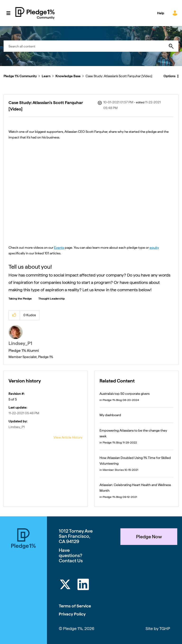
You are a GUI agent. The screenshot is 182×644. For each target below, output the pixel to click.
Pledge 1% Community (35, 13)
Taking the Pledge (20, 299)
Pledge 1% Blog (112, 400)
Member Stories (113, 470)
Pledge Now (149, 537)
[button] (14, 315)
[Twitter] (65, 585)
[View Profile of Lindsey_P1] (20, 343)
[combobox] (91, 46)
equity (154, 248)
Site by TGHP (158, 628)
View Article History (68, 437)
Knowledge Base (68, 76)
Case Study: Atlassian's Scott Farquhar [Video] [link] (119, 76)
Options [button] (169, 76)
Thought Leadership (52, 299)
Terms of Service (75, 606)
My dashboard (110, 415)
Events (59, 248)
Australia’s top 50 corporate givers (125, 394)
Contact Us (71, 561)
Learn (46, 76)
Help (161, 13)
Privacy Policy (72, 614)
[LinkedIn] (83, 585)
